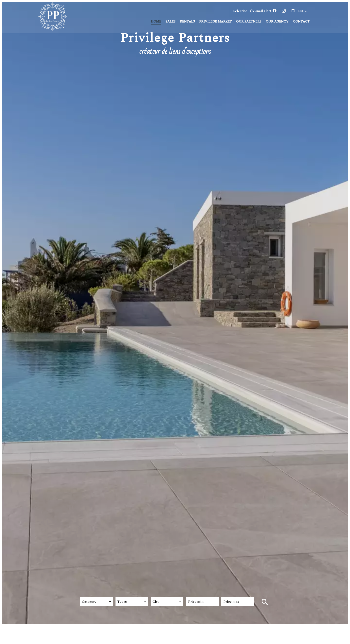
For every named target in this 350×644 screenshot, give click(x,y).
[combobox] (97, 602)
